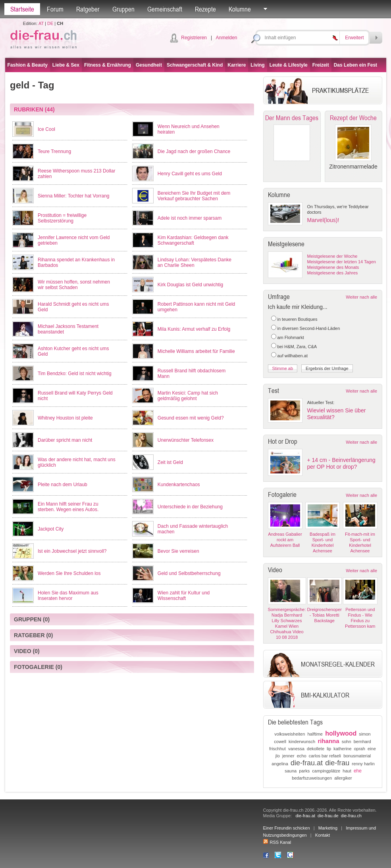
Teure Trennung (54, 151)
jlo (278, 756)
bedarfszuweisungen (312, 778)
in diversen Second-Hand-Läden (309, 328)
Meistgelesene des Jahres (333, 273)
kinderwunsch (302, 742)
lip (329, 749)
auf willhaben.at (293, 356)
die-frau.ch (351, 816)
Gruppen (123, 9)
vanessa (296, 749)
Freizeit (321, 65)
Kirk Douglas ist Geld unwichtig (190, 285)
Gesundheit (149, 65)
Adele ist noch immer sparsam (190, 218)
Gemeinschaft (165, 9)
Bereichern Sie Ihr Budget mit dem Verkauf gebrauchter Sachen (194, 196)
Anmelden (226, 38)
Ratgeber (88, 9)
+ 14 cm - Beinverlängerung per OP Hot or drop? (341, 463)
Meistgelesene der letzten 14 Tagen (342, 262)
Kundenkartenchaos (179, 485)
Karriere (237, 65)
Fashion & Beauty (28, 65)
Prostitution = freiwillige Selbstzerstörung (62, 218)
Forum (55, 9)
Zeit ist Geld (170, 462)
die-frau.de (328, 816)
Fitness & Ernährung (108, 65)
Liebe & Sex (66, 65)
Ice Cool (46, 129)
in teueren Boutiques (298, 319)
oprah (360, 749)
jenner (288, 756)
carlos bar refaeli (325, 756)
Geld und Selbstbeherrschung (189, 573)
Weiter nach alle (361, 297)
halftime (315, 734)
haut (347, 771)
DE (50, 23)
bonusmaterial (357, 756)
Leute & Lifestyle (289, 65)
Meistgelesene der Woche (332, 256)
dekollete (316, 749)
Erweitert (354, 38)
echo (302, 756)
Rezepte (205, 9)
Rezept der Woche (353, 118)
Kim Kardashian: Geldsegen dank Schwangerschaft (193, 240)
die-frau (337, 763)
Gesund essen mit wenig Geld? (191, 418)
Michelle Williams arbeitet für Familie (196, 351)
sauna (291, 771)
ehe (358, 771)
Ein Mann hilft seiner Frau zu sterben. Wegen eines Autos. (68, 507)
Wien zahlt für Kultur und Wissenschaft (184, 596)
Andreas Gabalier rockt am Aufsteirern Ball (285, 540)
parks (304, 771)
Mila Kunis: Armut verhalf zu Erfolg (194, 329)
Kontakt (323, 835)
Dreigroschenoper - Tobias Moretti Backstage (325, 615)
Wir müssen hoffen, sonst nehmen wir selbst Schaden (74, 285)
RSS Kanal (277, 842)
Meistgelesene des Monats (333, 267)
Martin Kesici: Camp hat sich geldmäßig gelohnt (188, 396)
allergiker (343, 778)
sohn (347, 742)
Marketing (328, 828)
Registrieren (194, 38)
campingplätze (326, 771)
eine (372, 749)
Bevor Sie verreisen (178, 551)
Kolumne (240, 9)
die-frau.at (307, 763)
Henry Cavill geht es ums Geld (190, 174)
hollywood (341, 733)
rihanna (328, 741)
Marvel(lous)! (323, 220)
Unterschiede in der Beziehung (190, 507)
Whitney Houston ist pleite (65, 418)
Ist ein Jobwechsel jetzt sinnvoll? (72, 551)
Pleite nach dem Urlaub (63, 485)
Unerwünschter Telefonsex (186, 440)
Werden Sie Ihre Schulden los (69, 573)
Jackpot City (51, 529)
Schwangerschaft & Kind (195, 65)
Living (257, 65)
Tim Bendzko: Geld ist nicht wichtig (75, 374)
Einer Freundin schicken (287, 828)
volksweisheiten (290, 734)
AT (41, 23)
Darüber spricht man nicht (65, 440)
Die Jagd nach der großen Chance (194, 151)
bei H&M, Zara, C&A (297, 347)
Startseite (22, 9)
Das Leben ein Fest (355, 65)
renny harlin (363, 764)
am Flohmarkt (291, 337)
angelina (280, 764)
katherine (342, 749)
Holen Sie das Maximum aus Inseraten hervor (68, 596)
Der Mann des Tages (292, 118)
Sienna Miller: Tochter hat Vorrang (74, 196)
